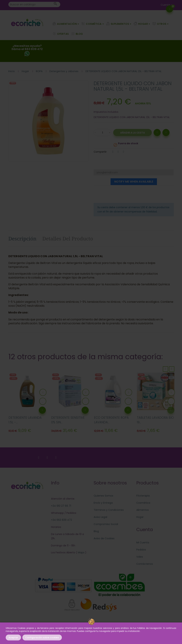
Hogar (140, 517)
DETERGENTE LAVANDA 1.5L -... (25, 420)
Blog (96, 531)
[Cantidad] (103, 133)
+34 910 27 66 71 (61, 506)
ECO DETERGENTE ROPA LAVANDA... (111, 420)
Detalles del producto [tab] (68, 238)
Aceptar (13, 637)
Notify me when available (134, 182)
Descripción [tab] (22, 238)
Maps (81, 552)
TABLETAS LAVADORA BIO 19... (155, 420)
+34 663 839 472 (61, 520)
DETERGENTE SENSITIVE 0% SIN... (68, 420)
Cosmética (143, 503)
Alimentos (143, 510)
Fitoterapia (143, 496)
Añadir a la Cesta (133, 133)
